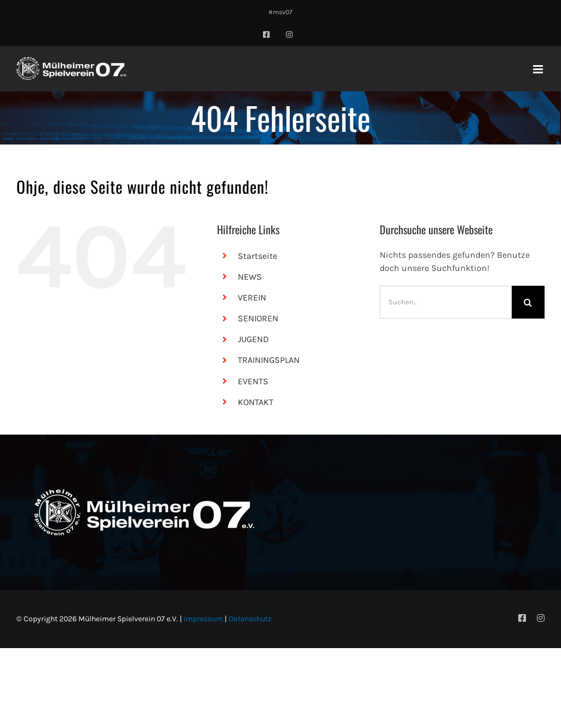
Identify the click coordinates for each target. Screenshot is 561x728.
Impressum (203, 619)
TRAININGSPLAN (269, 360)
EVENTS (253, 381)
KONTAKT (256, 402)
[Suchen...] (446, 302)
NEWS (250, 277)
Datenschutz (250, 619)
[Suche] (528, 302)
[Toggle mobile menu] (539, 69)
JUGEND (253, 339)
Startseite (257, 256)
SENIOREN (258, 318)
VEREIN (252, 297)
